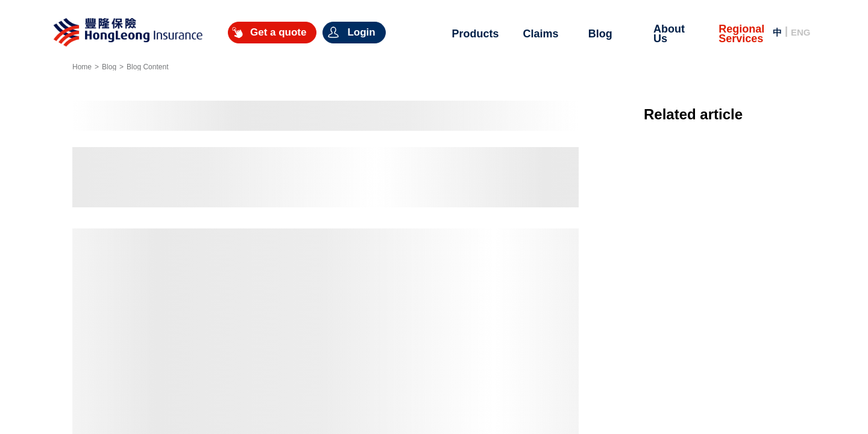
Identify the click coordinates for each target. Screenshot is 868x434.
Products (475, 34)
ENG (801, 32)
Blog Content (147, 67)
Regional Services (741, 34)
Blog (109, 67)
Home (82, 67)
